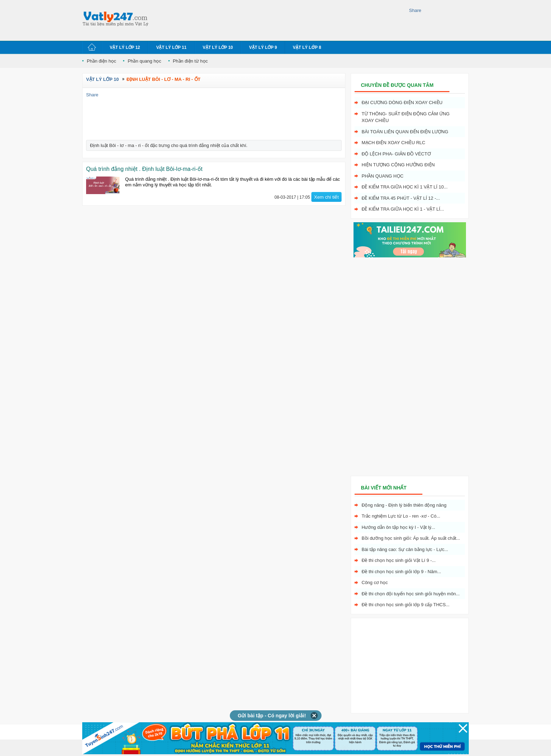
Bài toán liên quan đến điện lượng (405, 132)
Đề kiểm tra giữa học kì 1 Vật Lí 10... (405, 187)
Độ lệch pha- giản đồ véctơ (396, 154)
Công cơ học (375, 582)
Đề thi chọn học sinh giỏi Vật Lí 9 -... (399, 560)
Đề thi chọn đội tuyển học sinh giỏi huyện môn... (411, 594)
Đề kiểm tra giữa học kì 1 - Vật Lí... (403, 209)
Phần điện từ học (190, 61)
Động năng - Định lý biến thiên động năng (404, 505)
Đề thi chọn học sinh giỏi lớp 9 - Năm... (401, 572)
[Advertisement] (280, 19)
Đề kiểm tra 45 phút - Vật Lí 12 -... (401, 198)
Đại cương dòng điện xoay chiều (402, 102)
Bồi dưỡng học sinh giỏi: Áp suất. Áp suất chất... (411, 538)
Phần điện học (101, 61)
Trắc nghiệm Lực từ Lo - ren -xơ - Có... (401, 516)
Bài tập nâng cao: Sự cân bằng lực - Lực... (405, 549)
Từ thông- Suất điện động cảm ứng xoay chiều (406, 117)
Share (415, 10)
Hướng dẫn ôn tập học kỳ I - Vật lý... (398, 527)
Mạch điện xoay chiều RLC (393, 143)
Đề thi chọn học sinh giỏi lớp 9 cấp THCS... (406, 605)
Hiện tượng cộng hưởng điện (398, 165)
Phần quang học (144, 61)
